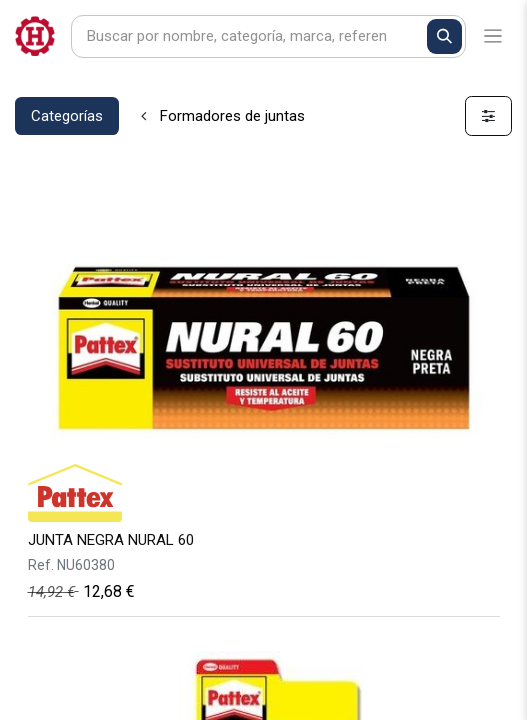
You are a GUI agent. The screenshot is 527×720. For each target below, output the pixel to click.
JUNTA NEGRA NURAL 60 (111, 540)
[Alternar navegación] (493, 36)
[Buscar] (444, 36)
